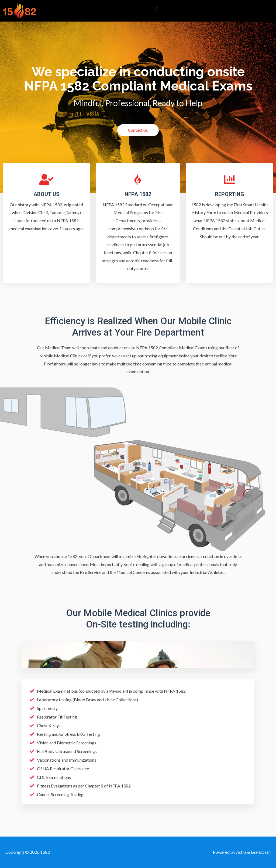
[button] (157, 9)
